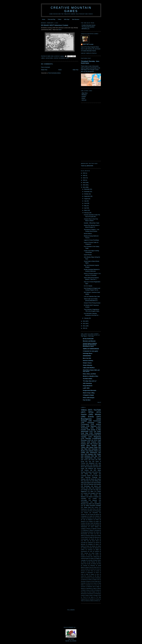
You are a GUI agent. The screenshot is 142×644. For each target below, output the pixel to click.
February (87, 213)
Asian (87, 569)
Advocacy (97, 537)
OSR (92, 590)
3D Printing (91, 514)
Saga (87, 596)
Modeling (90, 544)
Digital (97, 550)
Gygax (83, 469)
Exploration (83, 583)
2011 (84, 326)
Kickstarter (91, 423)
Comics (86, 460)
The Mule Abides (88, 379)
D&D (96, 502)
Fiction (93, 460)
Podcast (86, 513)
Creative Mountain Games (71, 9)
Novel (100, 528)
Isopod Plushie (88, 255)
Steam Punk (89, 567)
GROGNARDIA (87, 356)
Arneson (83, 569)
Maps (95, 588)
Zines (95, 567)
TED (100, 596)
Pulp (98, 592)
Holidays (90, 454)
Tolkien (83, 447)
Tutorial (83, 488)
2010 (84, 328)
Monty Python (98, 560)
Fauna (95, 583)
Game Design (97, 483)
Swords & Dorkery (88, 361)
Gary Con (89, 481)
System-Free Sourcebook (87, 576)
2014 (84, 187)
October (86, 194)
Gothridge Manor (88, 353)
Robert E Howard (94, 497)
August (86, 199)
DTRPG (84, 97)
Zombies (83, 514)
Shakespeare (84, 527)
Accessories (97, 421)
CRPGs (83, 550)
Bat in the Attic (87, 358)
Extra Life (90, 583)
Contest (56, 58)
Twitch (82, 601)
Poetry (88, 546)
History (99, 458)
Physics (97, 573)
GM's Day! (67, 19)
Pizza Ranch (84, 592)
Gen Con (97, 585)
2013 (84, 321)
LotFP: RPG (86, 388)
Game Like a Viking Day (93, 557)
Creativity (91, 521)
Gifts (100, 509)
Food (97, 467)
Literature (87, 456)
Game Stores (95, 541)
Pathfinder (83, 525)
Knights (97, 558)
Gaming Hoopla (85, 558)
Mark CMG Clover (88, 44)
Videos (84, 410)
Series (99, 546)
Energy (85, 490)
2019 (84, 178)
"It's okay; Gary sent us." (90, 381)
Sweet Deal (87, 507)
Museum (95, 500)
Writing (96, 481)
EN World (62, 58)
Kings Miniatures (88, 386)
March (86, 210)
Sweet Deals (94, 447)
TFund (84, 597)
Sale (100, 493)
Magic (98, 587)
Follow (60, 19)
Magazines (84, 491)
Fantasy (83, 444)
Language (83, 560)
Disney (89, 528)
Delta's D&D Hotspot (89, 398)
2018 (84, 180)
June (86, 203)
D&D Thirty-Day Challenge (89, 477)
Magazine (91, 520)
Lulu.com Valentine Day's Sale (92, 296)
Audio (90, 580)
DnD (92, 435)
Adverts (97, 514)
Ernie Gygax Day (96, 581)
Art (92, 440)
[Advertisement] (88, 132)
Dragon (97, 521)
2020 (84, 175)
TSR (85, 484)
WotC (67, 58)
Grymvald (83, 543)
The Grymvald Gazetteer (88, 27)
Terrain (99, 491)
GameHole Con (90, 585)
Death (93, 539)
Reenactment (84, 594)
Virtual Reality (95, 553)
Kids (98, 534)
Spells (91, 596)
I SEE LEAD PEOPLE (89, 368)
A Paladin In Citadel (88, 395)
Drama (97, 555)
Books (83, 451)
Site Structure (76, 19)
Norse (88, 590)
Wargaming (97, 437)
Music (83, 467)
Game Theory (91, 571)
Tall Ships (97, 576)
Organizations (90, 573)
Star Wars (84, 449)
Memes (99, 588)
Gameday (95, 449)
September (87, 196)
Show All (99, 402)
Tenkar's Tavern (87, 363)
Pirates (97, 520)
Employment (84, 509)
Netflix (82, 546)
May (85, 206)
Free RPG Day (85, 541)
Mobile (84, 590)
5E (99, 567)
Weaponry (83, 521)
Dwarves (89, 581)
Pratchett (97, 551)
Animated (97, 530)
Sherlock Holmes (90, 536)
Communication (85, 539)
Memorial (83, 544)
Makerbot (83, 588)
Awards (99, 469)
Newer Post (44, 70)
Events (91, 417)
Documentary (84, 534)
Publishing (85, 530)
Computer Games (86, 476)
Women (97, 601)
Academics (98, 488)
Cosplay (95, 580)
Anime (82, 578)
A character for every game (90, 351)
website (95, 474)
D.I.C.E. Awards (88, 286)
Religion (93, 574)
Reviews (99, 484)
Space (90, 472)
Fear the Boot (87, 400)
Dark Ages (83, 581)
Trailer (99, 454)
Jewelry (92, 558)
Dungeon (93, 493)
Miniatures (92, 463)
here (60, 30)
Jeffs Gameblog (87, 383)
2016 (84, 183)
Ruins (98, 574)
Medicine (83, 497)
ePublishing (98, 504)
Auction (86, 493)
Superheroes (89, 458)
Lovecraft (90, 560)
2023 (84, 173)
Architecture (98, 578)
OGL (89, 564)
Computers (90, 467)
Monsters (83, 504)
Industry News (93, 451)
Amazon (90, 555)
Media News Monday (89, 445)
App (93, 578)
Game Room (93, 509)
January (86, 318)
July (85, 201)
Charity (95, 495)
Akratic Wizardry (87, 365)
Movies (98, 414)
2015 (84, 185)
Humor (84, 414)
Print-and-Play (52, 19)
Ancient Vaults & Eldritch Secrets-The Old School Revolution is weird (90, 345)
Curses (98, 569)
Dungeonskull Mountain (90, 390)
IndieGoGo (91, 543)
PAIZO (83, 98)
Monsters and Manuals (89, 341)
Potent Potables (92, 592)
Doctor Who (98, 472)
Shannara (93, 565)
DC (99, 580)
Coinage (83, 528)
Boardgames (86, 419)
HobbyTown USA (91, 587)
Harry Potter (90, 523)
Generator (83, 587)
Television (93, 426)
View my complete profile (89, 53)
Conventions (85, 424)
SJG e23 (84, 100)
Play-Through (91, 525)
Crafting (83, 518)
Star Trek (98, 456)
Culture (97, 532)
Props (82, 574)
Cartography (84, 516)
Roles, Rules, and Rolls (89, 374)
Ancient (87, 495)
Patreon (95, 564)
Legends (94, 528)
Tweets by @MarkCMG (87, 166)
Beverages (87, 486)
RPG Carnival (85, 553)
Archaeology (84, 532)
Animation (84, 498)
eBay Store (85, 93)
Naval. (84, 562)
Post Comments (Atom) (54, 73)
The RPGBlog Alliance (71, 639)
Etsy (98, 539)
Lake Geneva (98, 518)
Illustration (90, 518)
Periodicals (97, 590)
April (86, 208)
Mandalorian (89, 588)
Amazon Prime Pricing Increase (92, 303)
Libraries (85, 511)
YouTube (97, 410)
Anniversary (88, 578)
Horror (96, 476)
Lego (84, 520)
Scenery (94, 546)
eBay (90, 488)
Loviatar (97, 571)
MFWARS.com (86, 29)
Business (91, 532)
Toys (90, 461)
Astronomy (85, 580)
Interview (91, 484)
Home (44, 19)
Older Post (75, 70)
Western (83, 555)
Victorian (87, 601)
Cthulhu (96, 507)
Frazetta (83, 557)
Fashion (87, 470)
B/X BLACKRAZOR (88, 339)
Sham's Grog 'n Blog (89, 393)
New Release (92, 562)
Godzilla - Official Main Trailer (92, 223)
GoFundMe (84, 500)
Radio (98, 525)
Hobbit (83, 453)
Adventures (49, 58)
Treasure (98, 599)
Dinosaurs (83, 571)
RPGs (91, 412)
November (87, 192)
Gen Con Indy (94, 490)
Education (96, 465)
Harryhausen (84, 551)
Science (94, 442)
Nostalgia (84, 421)
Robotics (83, 479)
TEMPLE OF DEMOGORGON (91, 349)
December (87, 189)
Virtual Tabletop (95, 527)
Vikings (91, 530)
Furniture (83, 523)
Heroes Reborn (88, 234)
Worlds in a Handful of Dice (91, 376)
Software (85, 548)
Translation (92, 599)
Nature (97, 544)
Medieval (91, 469)
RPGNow (84, 95)
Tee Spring (91, 597)
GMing (86, 474)
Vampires (97, 548)
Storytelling (95, 513)
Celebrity (97, 516)
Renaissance (91, 594)
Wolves (92, 601)
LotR (91, 551)
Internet (97, 543)
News (92, 491)
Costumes (90, 550)
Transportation (85, 502)
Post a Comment (46, 67)
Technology (85, 428)
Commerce (93, 569)
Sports (91, 548)
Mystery (97, 523)
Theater (91, 537)
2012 (84, 323)
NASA (82, 536)
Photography (98, 511)
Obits (82, 483)
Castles (91, 516)
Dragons (89, 483)
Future (92, 534)
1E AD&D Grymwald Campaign (92, 506)
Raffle (87, 574)
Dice (82, 454)
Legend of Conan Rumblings (91, 240)
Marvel (96, 486)
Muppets (83, 573)
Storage (96, 596)
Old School (94, 444)
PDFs (91, 511)
